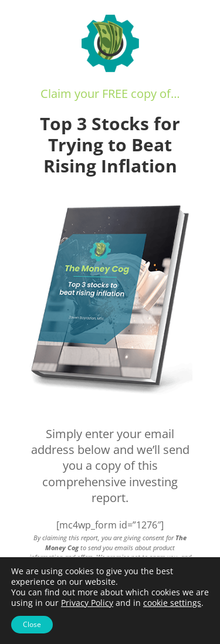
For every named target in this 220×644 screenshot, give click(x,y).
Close (32, 624)
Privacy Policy (87, 603)
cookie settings (172, 603)
